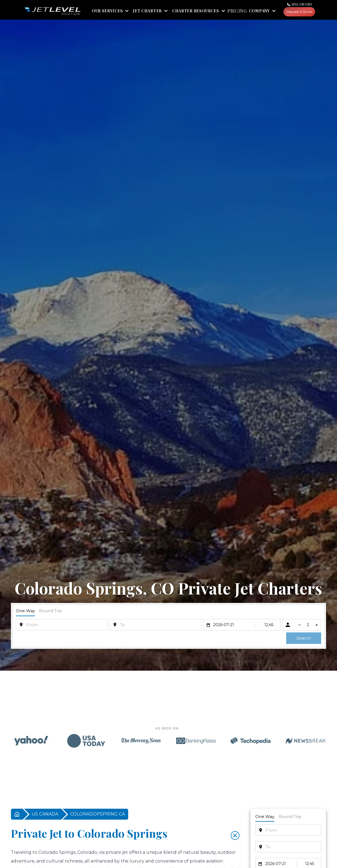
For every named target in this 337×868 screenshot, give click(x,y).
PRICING (236, 11)
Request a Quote (299, 12)
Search (304, 639)
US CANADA (45, 814)
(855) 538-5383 (302, 4)
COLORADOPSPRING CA (98, 814)
